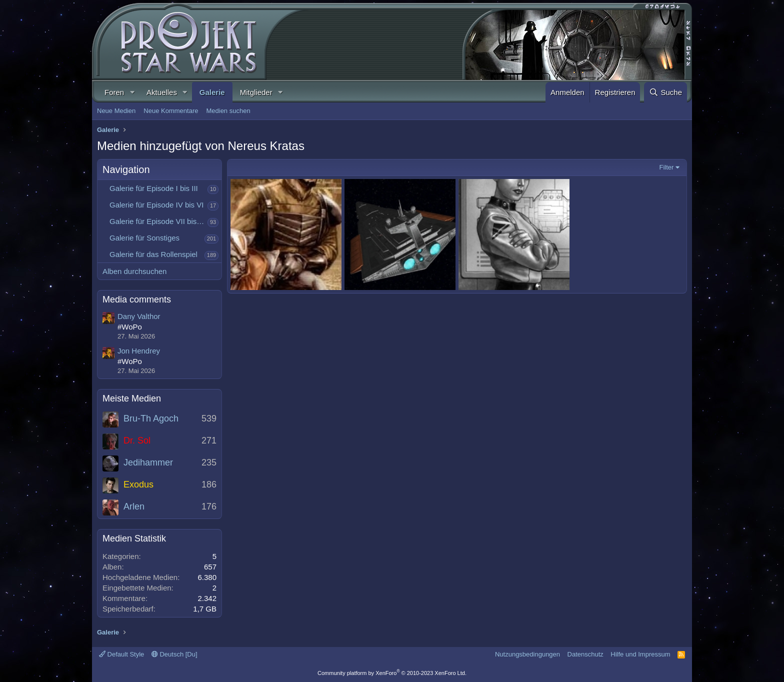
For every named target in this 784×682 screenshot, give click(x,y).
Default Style (121, 654)
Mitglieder (256, 92)
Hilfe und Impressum (640, 654)
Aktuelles (162, 92)
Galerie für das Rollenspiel (153, 254)
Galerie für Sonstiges (144, 238)
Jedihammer (148, 462)
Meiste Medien (132, 398)
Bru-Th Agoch (151, 418)
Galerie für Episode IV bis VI (156, 205)
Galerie (212, 92)
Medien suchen (228, 111)
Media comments (137, 299)
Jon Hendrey (139, 351)
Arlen (134, 506)
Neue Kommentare (171, 111)
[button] (132, 92)
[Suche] (665, 92)
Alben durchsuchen (134, 271)
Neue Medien (116, 111)
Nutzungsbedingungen (527, 654)
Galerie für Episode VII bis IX (158, 221)
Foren (114, 92)
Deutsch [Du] (174, 654)
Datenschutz (585, 654)
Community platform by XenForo (392, 673)
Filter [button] (667, 167)
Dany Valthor (139, 316)
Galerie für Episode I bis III (154, 188)
